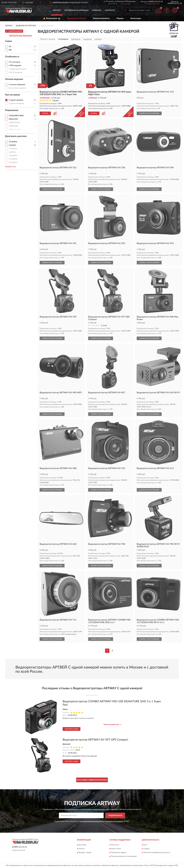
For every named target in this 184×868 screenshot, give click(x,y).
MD (10, 50)
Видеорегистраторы (77, 18)
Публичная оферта (119, 853)
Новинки (97, 10)
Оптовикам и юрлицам (76, 10)
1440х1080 (13, 126)
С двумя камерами (16, 104)
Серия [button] (8, 41)
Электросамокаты (101, 18)
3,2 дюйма (13, 162)
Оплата (82, 849)
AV (10, 46)
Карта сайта (116, 849)
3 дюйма (12, 145)
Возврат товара (85, 853)
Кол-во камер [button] (12, 95)
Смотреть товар (71, 729)
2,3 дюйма (13, 155)
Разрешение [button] (12, 110)
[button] (152, 3)
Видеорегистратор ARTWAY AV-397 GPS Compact (95, 740)
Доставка (82, 845)
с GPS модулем (15, 66)
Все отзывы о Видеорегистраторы (92, 780)
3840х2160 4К (15, 130)
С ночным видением (17, 85)
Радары (120, 18)
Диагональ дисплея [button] (16, 136)
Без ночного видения (17, 88)
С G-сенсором (14, 62)
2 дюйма (12, 152)
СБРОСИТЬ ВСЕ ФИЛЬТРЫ (20, 36)
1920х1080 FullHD (16, 116)
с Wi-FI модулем (16, 72)
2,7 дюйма (13, 159)
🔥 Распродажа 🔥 (52, 18)
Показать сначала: (48, 39)
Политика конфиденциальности (157, 853)
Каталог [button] (57, 10)
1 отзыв (55, 100)
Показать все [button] (10, 166)
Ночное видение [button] (14, 79)
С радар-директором (17, 69)
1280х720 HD (14, 123)
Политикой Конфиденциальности (92, 821)
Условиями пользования (114, 821)
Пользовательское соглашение (124, 856)
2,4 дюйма (13, 142)
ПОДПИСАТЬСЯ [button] (115, 816)
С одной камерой (16, 100)
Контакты (110, 10)
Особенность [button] (12, 57)
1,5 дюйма (13, 149)
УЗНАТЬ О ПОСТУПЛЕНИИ (149, 113)
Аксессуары (136, 18)
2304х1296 (13, 119)
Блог (145, 845)
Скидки (146, 849)
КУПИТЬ (45, 113)
